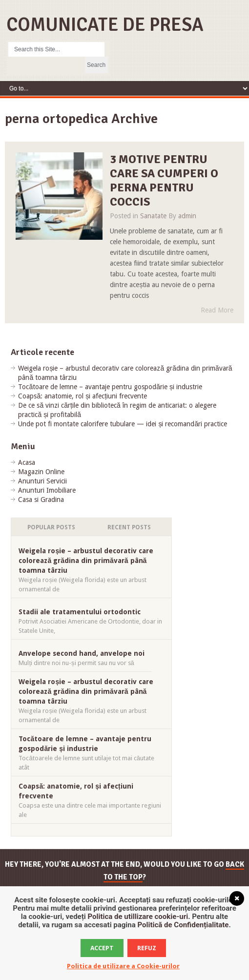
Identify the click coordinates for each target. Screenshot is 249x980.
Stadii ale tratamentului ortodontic (80, 612)
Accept (102, 948)
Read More (217, 310)
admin (187, 216)
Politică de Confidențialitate (183, 925)
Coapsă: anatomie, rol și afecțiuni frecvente (83, 396)
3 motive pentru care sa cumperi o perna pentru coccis (164, 180)
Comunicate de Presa (105, 25)
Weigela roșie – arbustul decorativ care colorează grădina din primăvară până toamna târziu (86, 561)
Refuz (147, 948)
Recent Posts (129, 527)
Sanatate (153, 216)
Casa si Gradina (41, 500)
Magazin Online (41, 472)
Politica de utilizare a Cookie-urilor (123, 966)
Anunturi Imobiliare (47, 490)
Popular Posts (51, 527)
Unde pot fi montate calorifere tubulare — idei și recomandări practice (123, 424)
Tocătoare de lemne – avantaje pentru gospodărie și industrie (110, 387)
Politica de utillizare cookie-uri (138, 917)
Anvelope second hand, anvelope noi (82, 653)
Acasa (27, 462)
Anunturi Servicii (42, 481)
